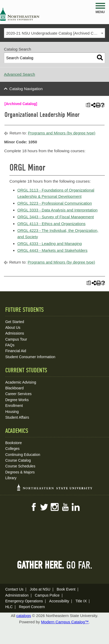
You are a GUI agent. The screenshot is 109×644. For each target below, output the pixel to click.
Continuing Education (23, 455)
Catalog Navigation (26, 89)
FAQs (10, 345)
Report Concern (32, 607)
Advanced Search (19, 74)
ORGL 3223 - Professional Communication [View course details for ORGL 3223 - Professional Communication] (55, 203)
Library (11, 478)
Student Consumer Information (30, 357)
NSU (20, 14)
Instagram (55, 507)
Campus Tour (16, 339)
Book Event (66, 589)
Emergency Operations (24, 601)
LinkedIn (76, 507)
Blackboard (14, 388)
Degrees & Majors (20, 472)
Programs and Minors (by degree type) (62, 133)
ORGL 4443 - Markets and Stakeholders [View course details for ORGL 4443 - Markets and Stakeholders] (52, 250)
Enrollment (14, 406)
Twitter (44, 507)
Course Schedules (20, 466)
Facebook (34, 507)
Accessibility (59, 601)
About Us (13, 328)
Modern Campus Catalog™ (65, 622)
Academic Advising (21, 382)
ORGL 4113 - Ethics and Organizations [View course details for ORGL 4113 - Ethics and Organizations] (51, 224)
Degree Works (17, 400)
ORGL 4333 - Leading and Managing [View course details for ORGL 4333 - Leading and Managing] (50, 244)
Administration (17, 595)
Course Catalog (18, 460)
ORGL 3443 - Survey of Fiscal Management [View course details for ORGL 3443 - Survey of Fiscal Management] (56, 217)
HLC (9, 607)
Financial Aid (16, 351)
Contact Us (14, 589)
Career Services (18, 394)
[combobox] (54, 33)
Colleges (12, 449)
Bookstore (14, 443)
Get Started (15, 322)
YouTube (65, 507)
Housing (12, 412)
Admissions (15, 333)
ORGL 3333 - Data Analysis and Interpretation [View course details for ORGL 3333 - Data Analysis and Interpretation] (57, 210)
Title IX (81, 601)
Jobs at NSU (40, 589)
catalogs (24, 616)
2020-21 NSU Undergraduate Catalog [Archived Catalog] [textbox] (56, 33)
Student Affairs (17, 417)
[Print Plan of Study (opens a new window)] (88, 105)
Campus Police (47, 595)
